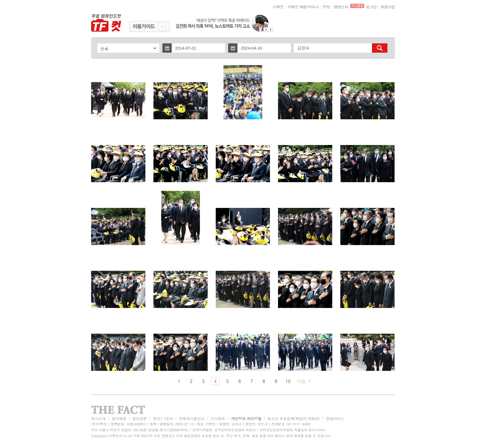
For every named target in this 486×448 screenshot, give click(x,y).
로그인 (371, 7)
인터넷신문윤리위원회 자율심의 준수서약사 (292, 430)
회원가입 (388, 7)
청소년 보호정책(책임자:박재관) (294, 418)
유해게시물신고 (192, 418)
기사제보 (218, 418)
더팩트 (278, 7)
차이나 (313, 7)
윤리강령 (140, 418)
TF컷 (326, 7)
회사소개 (98, 418)
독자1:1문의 (163, 418)
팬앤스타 (341, 7)
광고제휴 (119, 418)
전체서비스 (335, 418)
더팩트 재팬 (297, 7)
